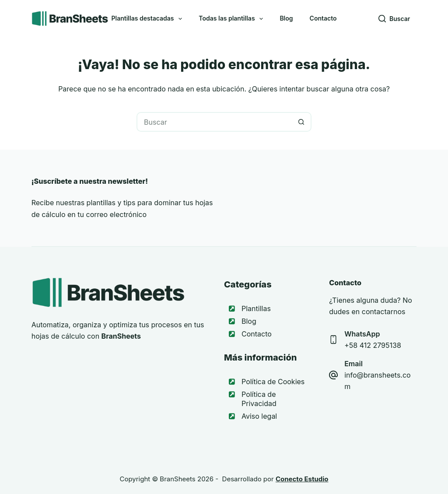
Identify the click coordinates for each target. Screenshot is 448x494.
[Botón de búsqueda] (302, 122)
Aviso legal (259, 416)
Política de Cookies (273, 382)
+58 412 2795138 (373, 345)
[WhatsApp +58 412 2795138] (333, 340)
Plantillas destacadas (148, 19)
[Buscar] (394, 19)
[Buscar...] (214, 122)
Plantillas (256, 308)
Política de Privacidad (259, 399)
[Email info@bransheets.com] (333, 375)
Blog (286, 18)
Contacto (323, 18)
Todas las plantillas (233, 19)
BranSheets (177, 479)
